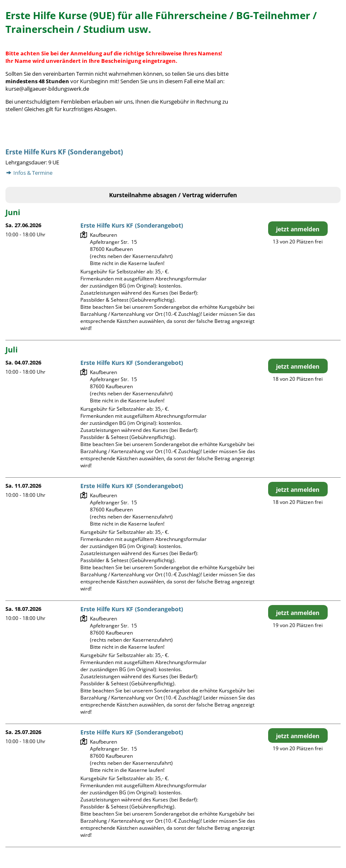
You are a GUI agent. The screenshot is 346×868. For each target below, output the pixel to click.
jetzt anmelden (298, 229)
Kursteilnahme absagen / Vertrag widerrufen (173, 195)
